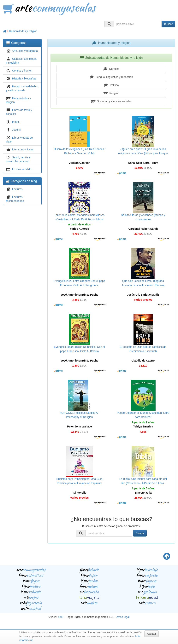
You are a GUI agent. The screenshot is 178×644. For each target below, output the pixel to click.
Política (111, 85)
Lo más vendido (22, 169)
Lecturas (17, 189)
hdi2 (61, 617)
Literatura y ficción (23, 149)
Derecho (111, 69)
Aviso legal (123, 617)
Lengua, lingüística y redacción (111, 77)
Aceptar (151, 634)
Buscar (168, 24)
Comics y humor (22, 71)
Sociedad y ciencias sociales (111, 101)
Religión (111, 93)
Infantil (16, 122)
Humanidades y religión (23, 31)
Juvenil (16, 130)
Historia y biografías (24, 78)
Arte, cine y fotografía (25, 51)
